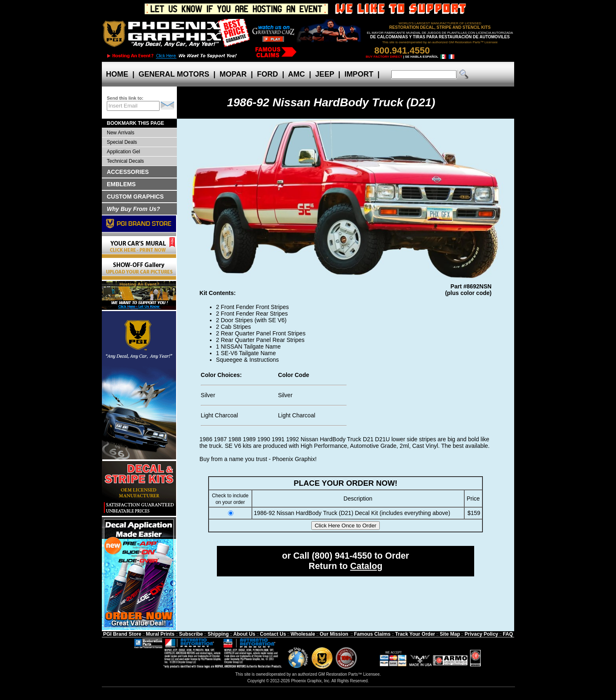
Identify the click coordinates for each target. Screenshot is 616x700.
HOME (117, 74)
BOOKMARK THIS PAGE (135, 123)
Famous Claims (373, 634)
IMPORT (359, 74)
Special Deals (122, 142)
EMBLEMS (121, 184)
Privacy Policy (481, 634)
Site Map (450, 634)
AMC (296, 74)
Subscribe (191, 634)
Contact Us (273, 634)
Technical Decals (125, 161)
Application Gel (123, 152)
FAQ (508, 634)
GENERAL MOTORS (174, 74)
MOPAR (233, 74)
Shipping (218, 634)
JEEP (325, 74)
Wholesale (303, 634)
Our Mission (334, 634)
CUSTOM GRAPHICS (135, 197)
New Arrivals (121, 133)
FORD (267, 74)
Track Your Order (415, 634)
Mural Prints (160, 634)
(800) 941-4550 (342, 556)
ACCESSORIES (128, 172)
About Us (244, 634)
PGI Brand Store (122, 634)
